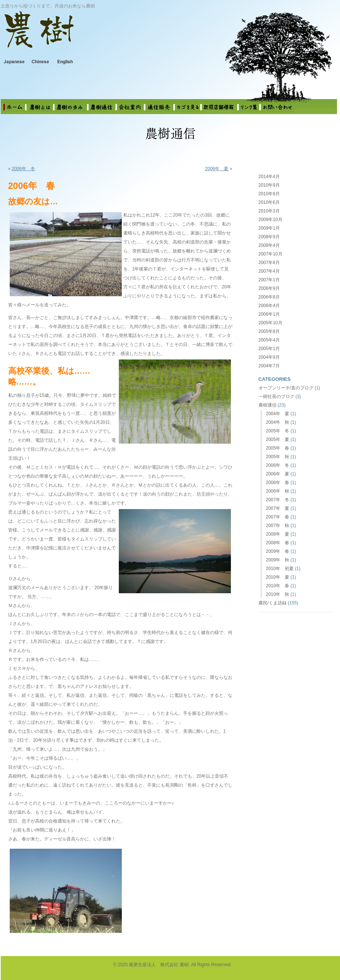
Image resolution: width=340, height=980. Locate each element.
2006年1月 (269, 314)
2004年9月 (269, 357)
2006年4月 (269, 306)
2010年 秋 (278, 594)
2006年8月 (269, 297)
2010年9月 (269, 185)
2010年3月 (269, 211)
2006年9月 (269, 288)
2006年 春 (278, 483)
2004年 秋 (278, 422)
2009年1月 (269, 228)
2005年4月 (269, 340)
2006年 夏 (217, 169)
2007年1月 (269, 280)
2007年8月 (269, 263)
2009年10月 (271, 220)
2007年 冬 (278, 500)
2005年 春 (278, 448)
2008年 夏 (278, 534)
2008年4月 (269, 245)
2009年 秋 (278, 560)
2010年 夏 (278, 577)
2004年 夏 (278, 414)
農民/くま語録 (273, 603)
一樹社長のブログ (276, 396)
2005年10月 (271, 323)
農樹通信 (268, 405)
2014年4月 (269, 177)
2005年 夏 (278, 440)
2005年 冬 (278, 431)
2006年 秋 (278, 491)
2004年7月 (269, 366)
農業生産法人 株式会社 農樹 (98, 35)
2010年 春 (278, 586)
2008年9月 (269, 237)
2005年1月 (269, 349)
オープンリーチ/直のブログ (286, 388)
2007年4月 (269, 271)
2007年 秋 (278, 526)
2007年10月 (271, 254)
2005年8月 (269, 331)
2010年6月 (269, 202)
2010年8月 (269, 194)
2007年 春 (278, 517)
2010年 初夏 (280, 569)
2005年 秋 (278, 457)
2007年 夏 (278, 508)
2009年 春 (278, 551)
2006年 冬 (24, 169)
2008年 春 (278, 543)
